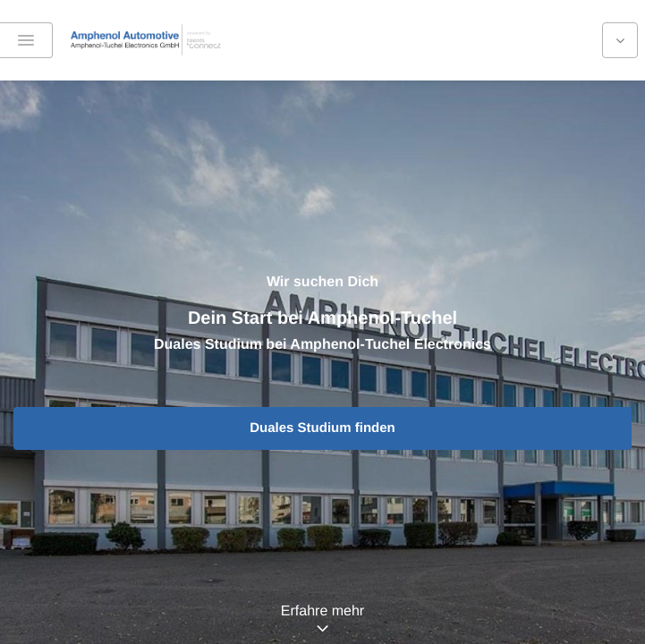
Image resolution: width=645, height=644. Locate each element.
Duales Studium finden (322, 428)
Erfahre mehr (322, 611)
